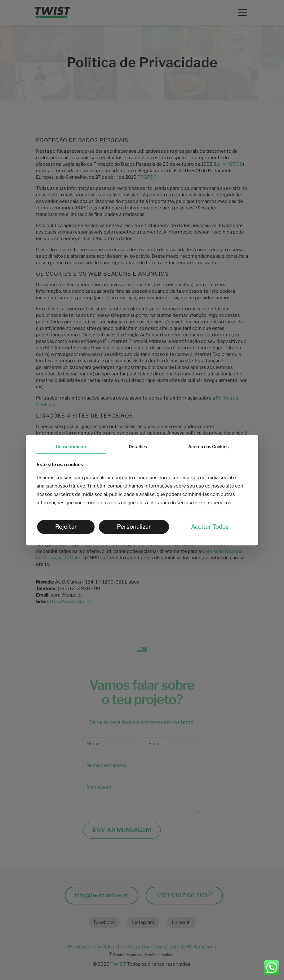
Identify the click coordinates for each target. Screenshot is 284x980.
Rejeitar (66, 527)
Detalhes (138, 446)
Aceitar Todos (210, 527)
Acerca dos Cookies (208, 446)
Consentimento (72, 446)
